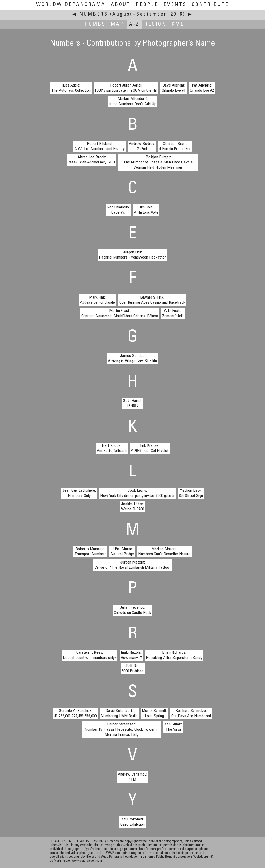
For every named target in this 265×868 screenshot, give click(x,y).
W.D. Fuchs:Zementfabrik (173, 314)
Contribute (210, 5)
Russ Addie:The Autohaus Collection (71, 88)
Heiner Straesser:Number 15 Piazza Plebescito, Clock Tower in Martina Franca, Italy (122, 730)
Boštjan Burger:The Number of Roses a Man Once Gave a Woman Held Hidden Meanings (158, 162)
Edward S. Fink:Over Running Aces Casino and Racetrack (152, 300)
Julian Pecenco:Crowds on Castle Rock (132, 610)
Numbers (94, 15)
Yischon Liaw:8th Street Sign (191, 493)
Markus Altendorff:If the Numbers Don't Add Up (132, 101)
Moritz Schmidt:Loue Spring (154, 714)
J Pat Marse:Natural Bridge (122, 552)
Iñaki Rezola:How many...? (131, 655)
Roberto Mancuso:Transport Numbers (90, 552)
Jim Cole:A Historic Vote (146, 210)
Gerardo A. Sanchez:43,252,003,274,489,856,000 (75, 714)
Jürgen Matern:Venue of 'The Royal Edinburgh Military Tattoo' (132, 565)
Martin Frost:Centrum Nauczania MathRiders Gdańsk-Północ (120, 314)
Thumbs (93, 24)
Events (175, 5)
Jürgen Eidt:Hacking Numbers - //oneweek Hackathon (133, 255)
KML (178, 24)
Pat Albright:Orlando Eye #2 (202, 88)
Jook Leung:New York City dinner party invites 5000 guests (137, 493)
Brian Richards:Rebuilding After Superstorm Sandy (174, 655)
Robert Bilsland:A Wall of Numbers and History (100, 146)
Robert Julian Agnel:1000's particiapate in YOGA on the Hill (126, 88)
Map (117, 24)
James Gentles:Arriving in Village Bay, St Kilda (132, 358)
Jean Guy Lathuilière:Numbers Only (79, 493)
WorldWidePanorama (71, 5)
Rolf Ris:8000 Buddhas (133, 669)
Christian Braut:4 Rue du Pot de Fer (175, 146)
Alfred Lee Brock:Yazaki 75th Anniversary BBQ (92, 160)
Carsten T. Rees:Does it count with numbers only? (90, 655)
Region (156, 24)
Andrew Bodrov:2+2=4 (142, 146)
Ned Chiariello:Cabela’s (118, 210)
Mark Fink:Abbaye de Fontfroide (97, 300)
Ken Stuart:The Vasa (173, 727)
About (121, 5)
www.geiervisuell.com (87, 861)
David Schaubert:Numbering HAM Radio (119, 714)
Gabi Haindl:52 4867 (132, 403)
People (147, 5)
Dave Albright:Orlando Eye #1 (174, 88)
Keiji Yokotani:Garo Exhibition (132, 822)
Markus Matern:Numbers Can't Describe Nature (164, 552)
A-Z (134, 24)
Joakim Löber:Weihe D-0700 (132, 507)
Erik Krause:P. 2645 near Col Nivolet (150, 448)
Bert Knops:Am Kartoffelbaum (112, 448)
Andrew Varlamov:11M (132, 777)
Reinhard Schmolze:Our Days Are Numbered (191, 714)
